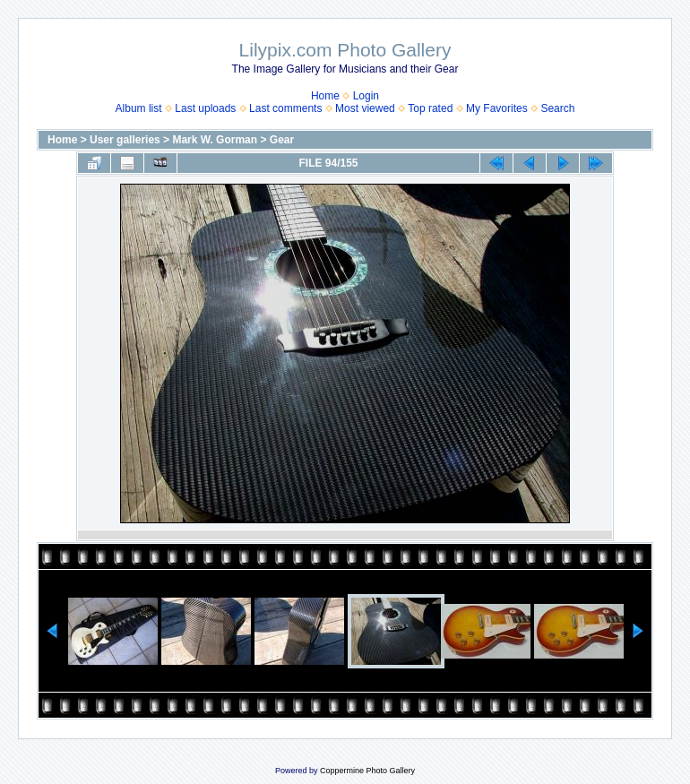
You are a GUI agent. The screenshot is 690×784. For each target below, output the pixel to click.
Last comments (285, 108)
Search (557, 108)
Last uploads (205, 108)
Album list (139, 108)
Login (366, 96)
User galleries (125, 140)
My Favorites (497, 108)
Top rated (430, 108)
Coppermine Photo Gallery (367, 771)
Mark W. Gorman (215, 140)
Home (325, 96)
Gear (282, 140)
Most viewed (365, 108)
